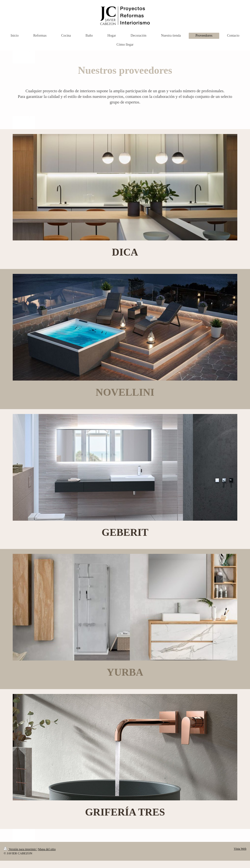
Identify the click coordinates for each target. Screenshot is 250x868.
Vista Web (240, 849)
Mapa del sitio (47, 849)
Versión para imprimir (20, 849)
